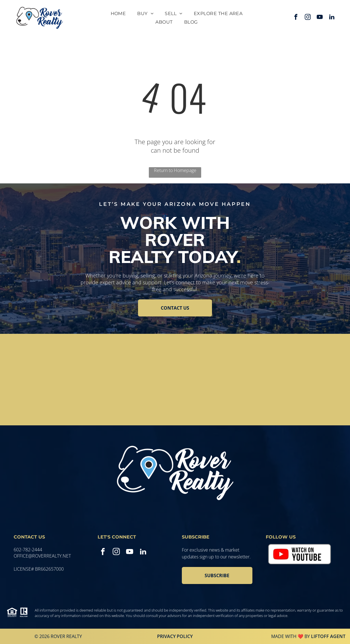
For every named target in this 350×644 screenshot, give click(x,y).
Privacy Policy (175, 636)
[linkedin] (332, 18)
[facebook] (296, 18)
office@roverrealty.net (42, 556)
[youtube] (320, 18)
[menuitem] (118, 14)
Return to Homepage (175, 170)
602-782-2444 (28, 550)
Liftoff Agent (328, 636)
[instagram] (308, 18)
